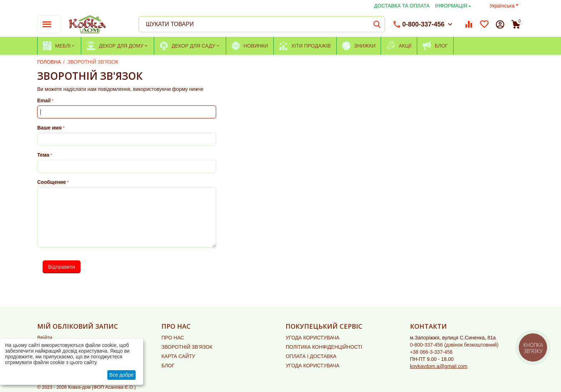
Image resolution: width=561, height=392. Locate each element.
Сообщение (52, 182)
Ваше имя (49, 128)
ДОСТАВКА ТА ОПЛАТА (402, 6)
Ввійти (45, 338)
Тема (43, 155)
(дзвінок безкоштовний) (454, 345)
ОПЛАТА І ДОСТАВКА (311, 356)
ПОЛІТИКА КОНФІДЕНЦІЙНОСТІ (324, 347)
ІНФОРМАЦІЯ (451, 6)
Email (44, 101)
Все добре (122, 375)
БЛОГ (168, 366)
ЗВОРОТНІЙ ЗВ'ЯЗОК (187, 347)
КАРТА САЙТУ (178, 356)
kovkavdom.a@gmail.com (439, 366)
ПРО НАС (173, 338)
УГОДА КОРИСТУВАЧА (312, 338)
